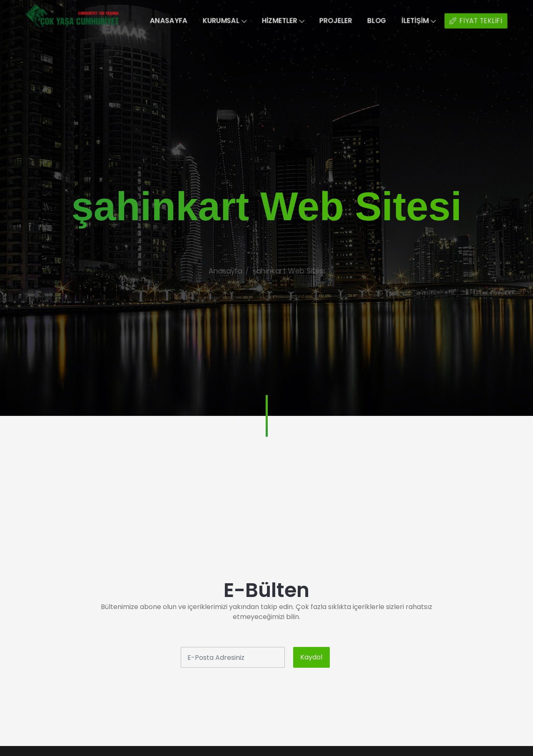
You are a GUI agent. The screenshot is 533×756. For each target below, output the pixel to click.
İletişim (432, 21)
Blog (386, 21)
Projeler (342, 21)
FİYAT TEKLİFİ (493, 21)
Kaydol (311, 657)
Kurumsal (221, 21)
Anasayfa (160, 21)
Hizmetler (284, 21)
